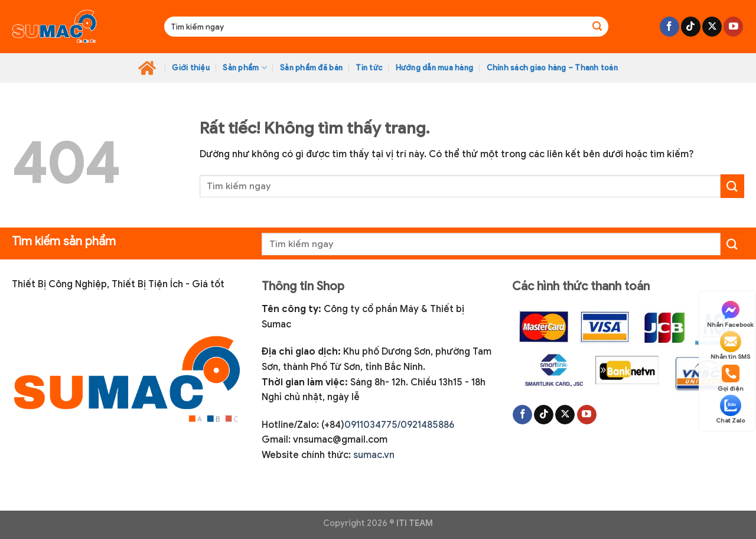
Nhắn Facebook (730, 314)
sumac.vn (374, 455)
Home (147, 68)
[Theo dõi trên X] (712, 27)
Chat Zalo (730, 410)
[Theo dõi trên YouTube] (733, 27)
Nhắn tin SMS (730, 346)
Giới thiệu (191, 68)
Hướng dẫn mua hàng (435, 68)
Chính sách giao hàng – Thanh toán (552, 68)
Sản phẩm (245, 68)
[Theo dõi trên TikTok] (691, 27)
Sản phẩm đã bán (311, 68)
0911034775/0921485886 (399, 425)
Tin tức (369, 68)
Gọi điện (731, 378)
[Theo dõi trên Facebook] (669, 27)
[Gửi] (597, 27)
